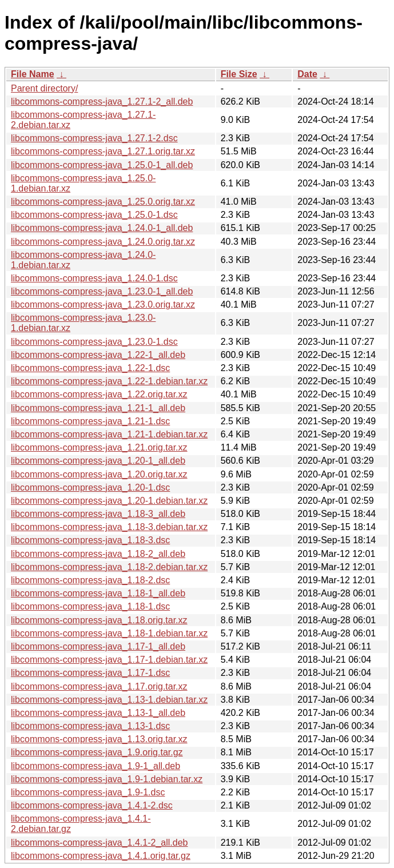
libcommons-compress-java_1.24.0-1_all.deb (102, 228)
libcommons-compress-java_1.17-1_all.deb (98, 646)
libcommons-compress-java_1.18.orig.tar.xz (99, 620)
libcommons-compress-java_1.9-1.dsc (88, 792)
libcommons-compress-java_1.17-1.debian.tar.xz (109, 660)
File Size (239, 74)
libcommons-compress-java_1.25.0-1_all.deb (102, 165)
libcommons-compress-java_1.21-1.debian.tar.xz (109, 434)
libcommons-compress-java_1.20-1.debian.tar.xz (109, 501)
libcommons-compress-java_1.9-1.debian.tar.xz (107, 779)
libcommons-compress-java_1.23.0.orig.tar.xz (103, 304)
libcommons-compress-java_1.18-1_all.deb (98, 593)
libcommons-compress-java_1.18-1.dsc (90, 606)
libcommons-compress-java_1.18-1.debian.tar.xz (109, 633)
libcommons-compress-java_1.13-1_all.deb (98, 713)
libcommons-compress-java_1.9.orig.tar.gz (97, 752)
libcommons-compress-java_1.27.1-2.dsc (94, 138)
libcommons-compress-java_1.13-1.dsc (90, 726)
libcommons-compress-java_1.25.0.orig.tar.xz (103, 202)
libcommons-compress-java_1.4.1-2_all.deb (99, 843)
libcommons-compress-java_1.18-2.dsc (90, 580)
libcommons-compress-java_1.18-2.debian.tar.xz (109, 567)
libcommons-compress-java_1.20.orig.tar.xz (99, 474)
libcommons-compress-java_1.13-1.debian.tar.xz (109, 700)
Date (307, 74)
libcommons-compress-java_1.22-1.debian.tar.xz (109, 381)
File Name (33, 74)
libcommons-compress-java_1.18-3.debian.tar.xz (109, 527)
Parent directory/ (44, 88)
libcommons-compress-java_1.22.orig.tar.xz (99, 394)
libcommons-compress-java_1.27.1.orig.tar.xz (103, 151)
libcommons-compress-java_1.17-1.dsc (90, 673)
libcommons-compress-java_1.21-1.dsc (90, 421)
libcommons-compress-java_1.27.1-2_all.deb (102, 101)
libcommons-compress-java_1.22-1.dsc (90, 368)
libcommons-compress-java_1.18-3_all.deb (98, 514)
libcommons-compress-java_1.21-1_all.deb (98, 408)
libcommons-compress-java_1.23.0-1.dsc (94, 342)
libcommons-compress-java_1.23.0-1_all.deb (102, 291)
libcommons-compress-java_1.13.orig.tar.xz (99, 739)
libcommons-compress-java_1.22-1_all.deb (98, 355)
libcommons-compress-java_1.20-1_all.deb (98, 461)
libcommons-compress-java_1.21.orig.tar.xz (99, 447)
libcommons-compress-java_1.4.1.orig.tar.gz (101, 856)
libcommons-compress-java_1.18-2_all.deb (98, 554)
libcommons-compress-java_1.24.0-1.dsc (94, 278)
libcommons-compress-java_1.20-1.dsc (90, 487)
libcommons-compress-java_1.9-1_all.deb (95, 766)
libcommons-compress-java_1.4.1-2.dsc (92, 805)
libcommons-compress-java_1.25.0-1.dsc (94, 215)
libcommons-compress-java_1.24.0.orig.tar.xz (103, 242)
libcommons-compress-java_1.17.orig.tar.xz (99, 686)
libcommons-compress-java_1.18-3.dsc (90, 540)
